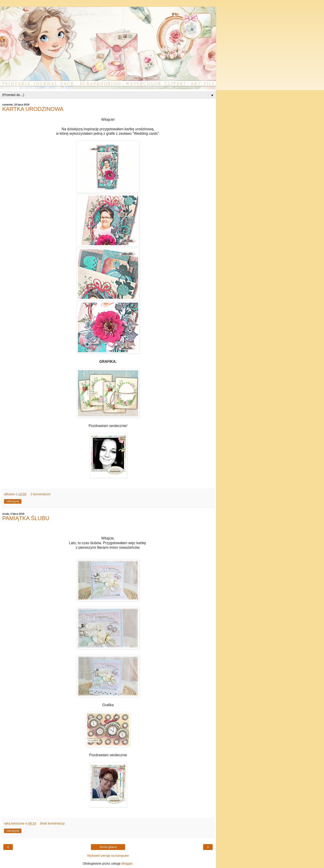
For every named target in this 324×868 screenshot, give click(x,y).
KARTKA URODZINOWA (33, 109)
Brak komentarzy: (53, 823)
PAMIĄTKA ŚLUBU (26, 518)
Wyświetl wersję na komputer (108, 856)
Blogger (127, 863)
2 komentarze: (41, 494)
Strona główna (108, 847)
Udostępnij (13, 501)
